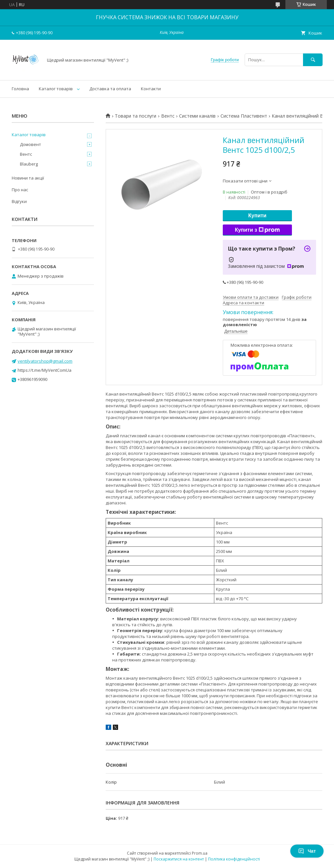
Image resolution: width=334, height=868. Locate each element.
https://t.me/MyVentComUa (45, 370)
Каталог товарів (56, 89)
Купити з (257, 230)
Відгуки (19, 201)
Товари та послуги (136, 116)
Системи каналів (197, 116)
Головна (20, 89)
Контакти (151, 89)
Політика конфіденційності (234, 859)
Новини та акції (28, 178)
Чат (307, 851)
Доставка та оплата (110, 89)
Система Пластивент (244, 116)
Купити (257, 216)
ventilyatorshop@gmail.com (45, 361)
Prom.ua (200, 853)
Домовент (30, 144)
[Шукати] (313, 60)
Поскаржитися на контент (179, 859)
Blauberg (29, 164)
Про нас (20, 190)
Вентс (168, 116)
